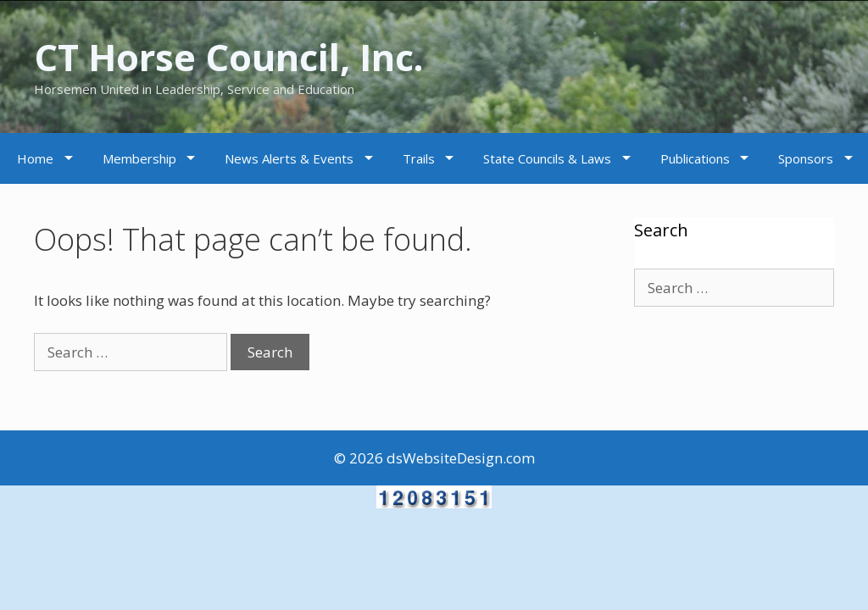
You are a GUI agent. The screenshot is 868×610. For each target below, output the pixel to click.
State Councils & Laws (547, 158)
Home (35, 158)
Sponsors (806, 158)
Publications (695, 158)
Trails (419, 158)
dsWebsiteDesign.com (461, 458)
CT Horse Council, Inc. (239, 56)
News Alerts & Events (289, 158)
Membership (139, 158)
